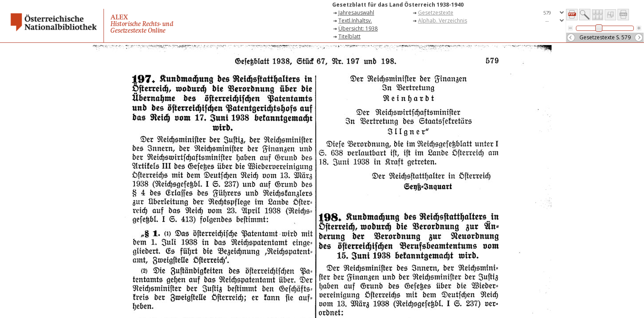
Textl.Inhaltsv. (355, 21)
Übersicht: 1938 (358, 28)
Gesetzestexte (436, 13)
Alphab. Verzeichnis (443, 21)
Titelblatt (349, 36)
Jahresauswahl (356, 13)
